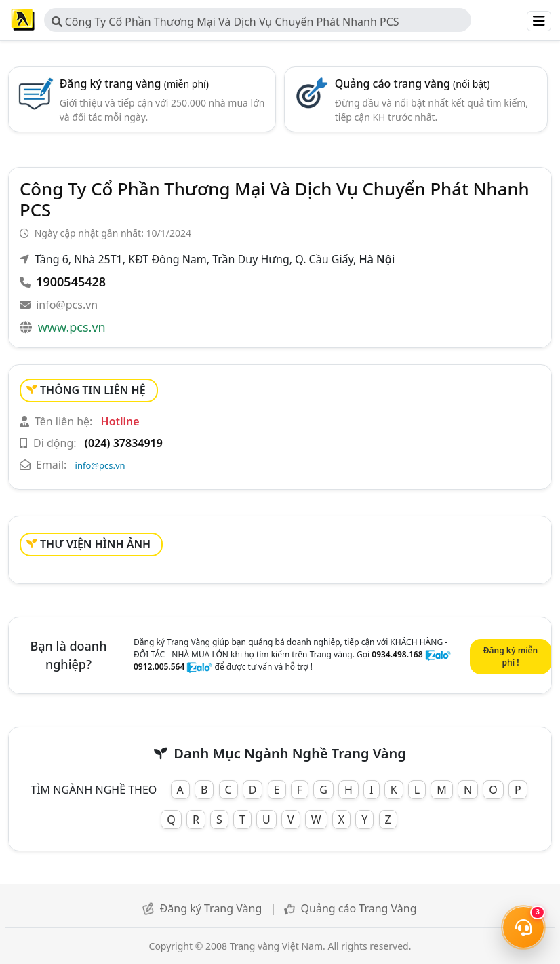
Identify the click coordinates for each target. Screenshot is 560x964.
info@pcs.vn (67, 305)
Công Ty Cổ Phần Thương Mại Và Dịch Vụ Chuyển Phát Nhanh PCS (225, 22)
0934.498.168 (397, 654)
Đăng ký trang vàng (134, 83)
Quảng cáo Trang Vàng (359, 908)
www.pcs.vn (72, 327)
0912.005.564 (159, 667)
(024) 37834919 (124, 443)
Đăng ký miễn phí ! (511, 656)
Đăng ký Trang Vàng (211, 908)
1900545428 (71, 282)
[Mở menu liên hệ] (523, 927)
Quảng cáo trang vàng (413, 83)
